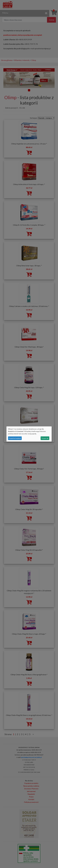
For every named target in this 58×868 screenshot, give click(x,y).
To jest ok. (45, 438)
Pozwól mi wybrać (15, 438)
